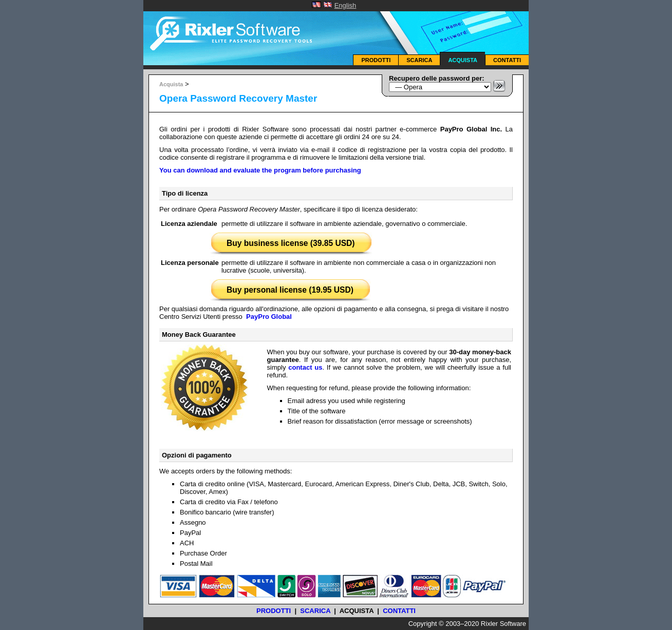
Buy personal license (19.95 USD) (290, 290)
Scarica (419, 60)
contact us (305, 367)
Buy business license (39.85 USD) (291, 243)
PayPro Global (269, 317)
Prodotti (376, 60)
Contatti (507, 60)
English (346, 5)
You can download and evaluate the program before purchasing (260, 170)
